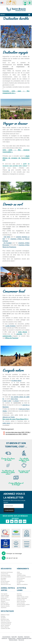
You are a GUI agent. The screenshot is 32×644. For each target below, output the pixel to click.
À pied (5, 401)
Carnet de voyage (10, 1)
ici (9, 170)
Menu (3, 15)
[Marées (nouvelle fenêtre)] (27, 544)
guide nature (6, 423)
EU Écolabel (7, 243)
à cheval (16, 401)
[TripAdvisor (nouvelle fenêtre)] (25, 521)
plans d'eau (14, 399)
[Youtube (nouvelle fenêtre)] (16, 521)
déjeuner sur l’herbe (9, 417)
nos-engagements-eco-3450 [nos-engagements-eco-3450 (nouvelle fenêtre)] (17, 434)
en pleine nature (16, 381)
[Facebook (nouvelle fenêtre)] (8, 521)
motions (13, 326)
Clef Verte (7, 237)
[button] (25, 3)
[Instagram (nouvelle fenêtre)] (20, 521)
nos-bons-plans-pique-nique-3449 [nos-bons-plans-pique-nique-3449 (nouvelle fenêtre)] (18, 432)
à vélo (9, 401)
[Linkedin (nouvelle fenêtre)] (12, 521)
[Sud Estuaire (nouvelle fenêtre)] (16, 533)
